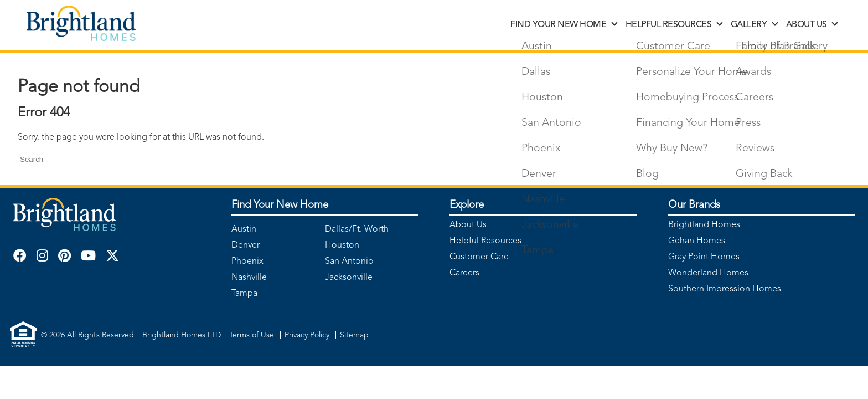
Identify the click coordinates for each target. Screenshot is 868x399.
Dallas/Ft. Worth (357, 229)
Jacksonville (349, 278)
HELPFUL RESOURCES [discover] (674, 25)
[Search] (434, 159)
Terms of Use (253, 335)
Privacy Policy (308, 335)
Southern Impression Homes (725, 289)
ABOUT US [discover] (812, 25)
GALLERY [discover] (754, 25)
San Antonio (349, 262)
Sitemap (354, 335)
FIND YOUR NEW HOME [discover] (563, 25)
